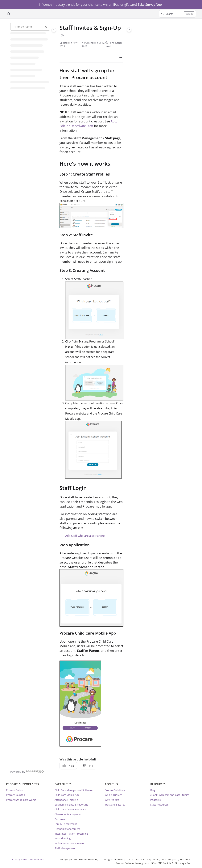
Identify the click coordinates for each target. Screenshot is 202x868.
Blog (153, 790)
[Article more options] (120, 58)
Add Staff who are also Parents (85, 536)
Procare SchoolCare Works (21, 800)
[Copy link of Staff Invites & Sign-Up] (63, 35)
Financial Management (67, 829)
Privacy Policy (19, 859)
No (88, 766)
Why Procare (112, 800)
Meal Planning (63, 838)
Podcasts (155, 800)
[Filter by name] (30, 27)
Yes (68, 766)
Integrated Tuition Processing (71, 834)
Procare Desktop (16, 795)
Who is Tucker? (113, 795)
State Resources (159, 805)
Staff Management (65, 848)
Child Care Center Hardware (70, 809)
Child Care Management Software (74, 790)
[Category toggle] (54, 30)
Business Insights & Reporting (71, 805)
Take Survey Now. (150, 5)
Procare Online (14, 790)
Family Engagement (66, 824)
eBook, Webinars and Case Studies (170, 795)
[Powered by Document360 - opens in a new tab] (27, 771)
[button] (177, 14)
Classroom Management (68, 814)
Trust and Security (115, 805)
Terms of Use (37, 859)
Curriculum (61, 819)
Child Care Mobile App (67, 795)
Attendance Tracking (66, 800)
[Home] (8, 14)
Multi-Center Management (70, 843)
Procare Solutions (115, 790)
